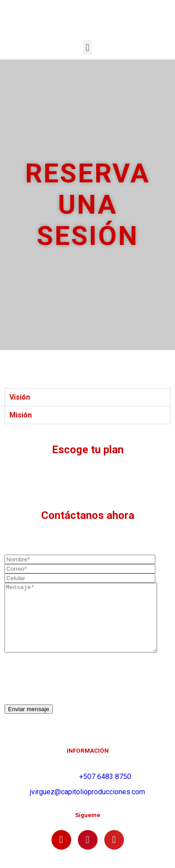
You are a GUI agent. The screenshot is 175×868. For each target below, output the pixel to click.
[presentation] (73, 692)
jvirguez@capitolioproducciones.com (87, 805)
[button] (87, 48)
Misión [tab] (21, 415)
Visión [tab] (20, 397)
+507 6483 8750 (105, 790)
